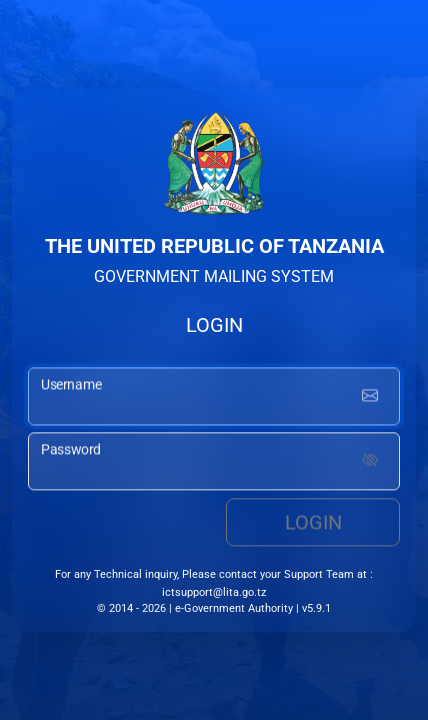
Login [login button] (313, 524)
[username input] (214, 399)
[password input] (214, 463)
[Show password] (370, 463)
